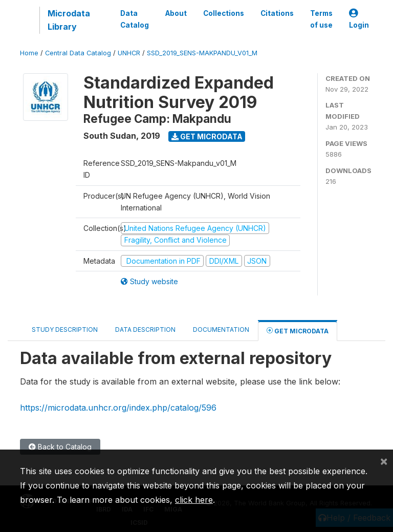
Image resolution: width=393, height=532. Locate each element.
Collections (224, 13)
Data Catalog (135, 19)
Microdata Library (69, 20)
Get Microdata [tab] (298, 331)
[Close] (384, 461)
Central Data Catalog (78, 53)
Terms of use (321, 19)
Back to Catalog (60, 447)
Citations (277, 13)
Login (359, 19)
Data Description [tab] (145, 329)
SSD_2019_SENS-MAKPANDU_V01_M (202, 53)
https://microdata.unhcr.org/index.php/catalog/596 (118, 408)
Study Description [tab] (65, 329)
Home (29, 53)
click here (194, 500)
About (176, 13)
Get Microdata (207, 136)
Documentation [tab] (221, 329)
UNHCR (129, 53)
